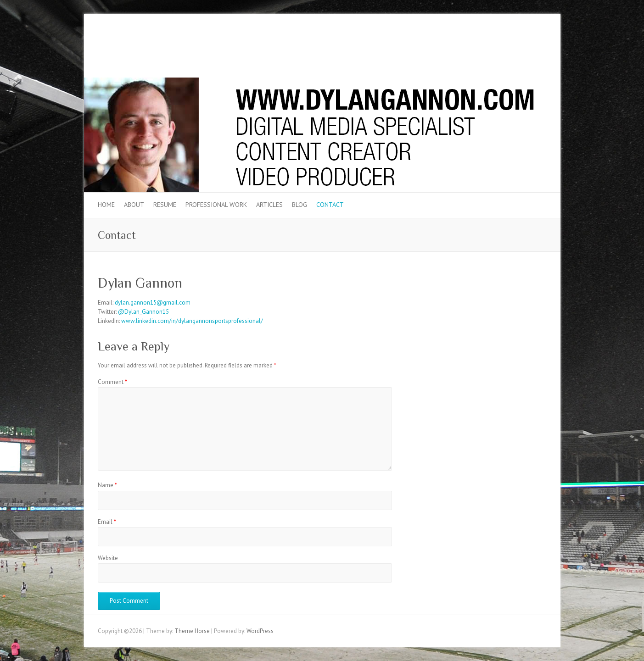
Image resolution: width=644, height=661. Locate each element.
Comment (112, 382)
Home (106, 205)
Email (107, 522)
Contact (330, 205)
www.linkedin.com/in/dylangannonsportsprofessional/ (192, 321)
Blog (300, 205)
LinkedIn (524, 47)
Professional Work (216, 205)
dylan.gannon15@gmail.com (153, 303)
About (134, 205)
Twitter (510, 47)
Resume (165, 205)
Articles (269, 205)
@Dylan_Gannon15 (143, 312)
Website (108, 558)
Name (107, 485)
